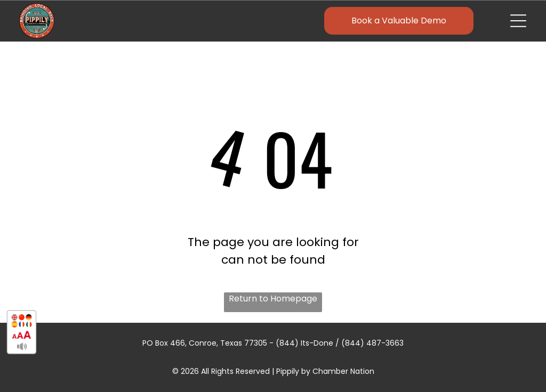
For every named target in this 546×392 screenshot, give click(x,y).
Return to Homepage (273, 299)
